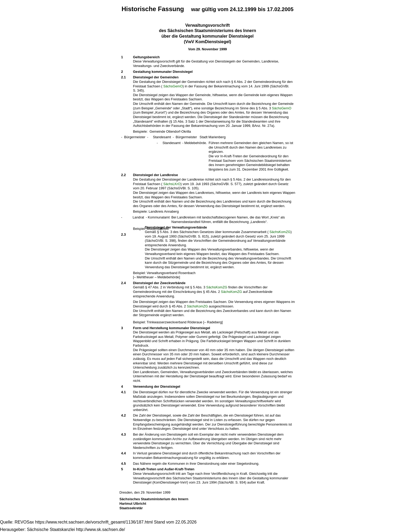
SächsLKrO (172, 184)
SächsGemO (173, 86)
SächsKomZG (280, 232)
